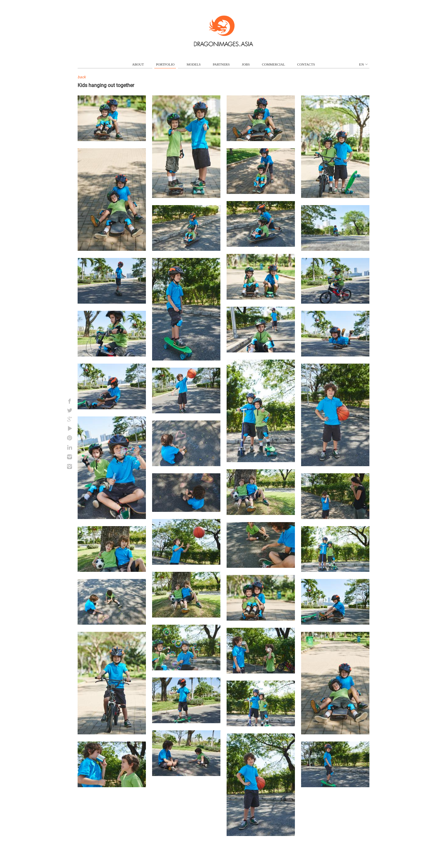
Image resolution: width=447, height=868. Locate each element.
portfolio (165, 64)
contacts (306, 64)
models (194, 64)
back (82, 77)
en (363, 64)
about (138, 64)
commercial (274, 64)
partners (221, 64)
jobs (246, 64)
